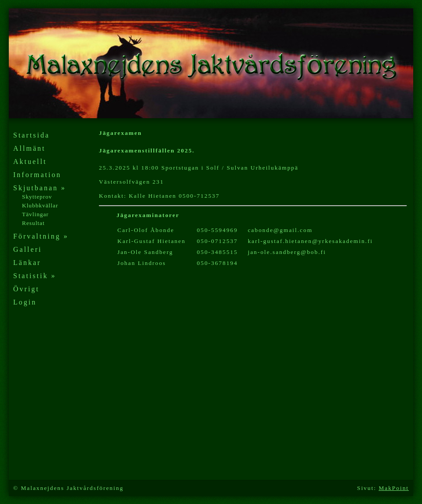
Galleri (27, 249)
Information (37, 175)
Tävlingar (35, 214)
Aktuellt (30, 161)
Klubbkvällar (40, 205)
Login (25, 302)
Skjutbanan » (40, 188)
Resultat (33, 223)
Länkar (27, 263)
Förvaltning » (41, 236)
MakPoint (394, 488)
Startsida (31, 135)
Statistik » (35, 276)
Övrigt (26, 289)
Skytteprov (37, 197)
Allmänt (29, 148)
